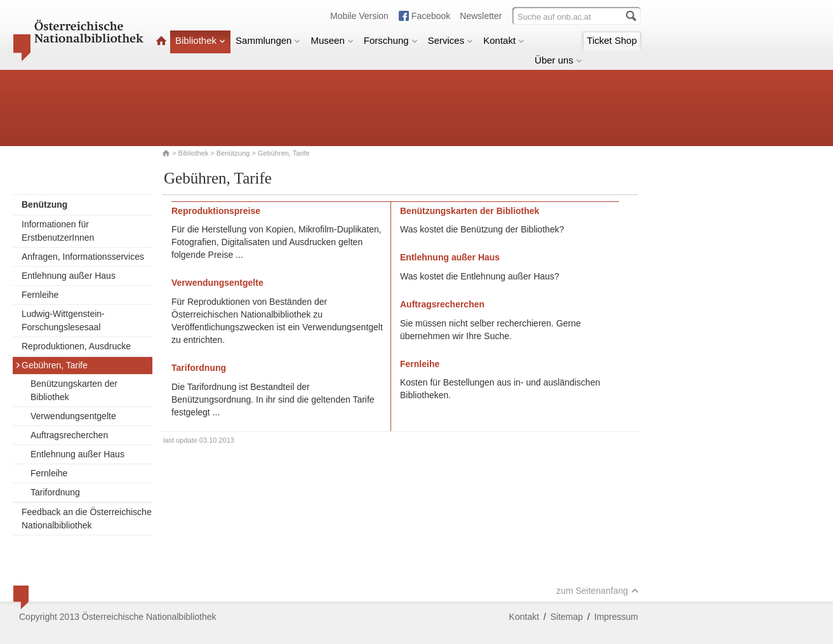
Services (451, 40)
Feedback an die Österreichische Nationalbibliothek (87, 519)
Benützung (233, 153)
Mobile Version (359, 16)
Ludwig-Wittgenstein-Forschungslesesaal (63, 320)
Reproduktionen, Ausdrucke (76, 346)
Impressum (616, 617)
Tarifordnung (55, 492)
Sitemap (567, 617)
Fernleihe (40, 295)
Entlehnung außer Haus (69, 276)
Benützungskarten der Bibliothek (74, 390)
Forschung (391, 40)
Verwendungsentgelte (73, 416)
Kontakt (504, 40)
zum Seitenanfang (597, 591)
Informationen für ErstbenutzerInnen (58, 231)
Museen (332, 40)
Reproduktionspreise (216, 211)
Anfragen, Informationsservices (83, 257)
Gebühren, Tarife (51, 365)
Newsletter (481, 16)
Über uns (558, 60)
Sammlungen (268, 40)
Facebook (431, 16)
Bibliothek (200, 40)
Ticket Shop (612, 40)
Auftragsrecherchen (69, 435)
